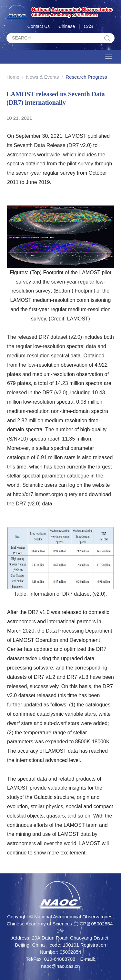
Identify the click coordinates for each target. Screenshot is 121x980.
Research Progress (86, 77)
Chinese (67, 26)
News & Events (43, 77)
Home (13, 77)
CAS (88, 26)
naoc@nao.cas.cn (60, 966)
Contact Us (39, 26)
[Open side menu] (109, 57)
